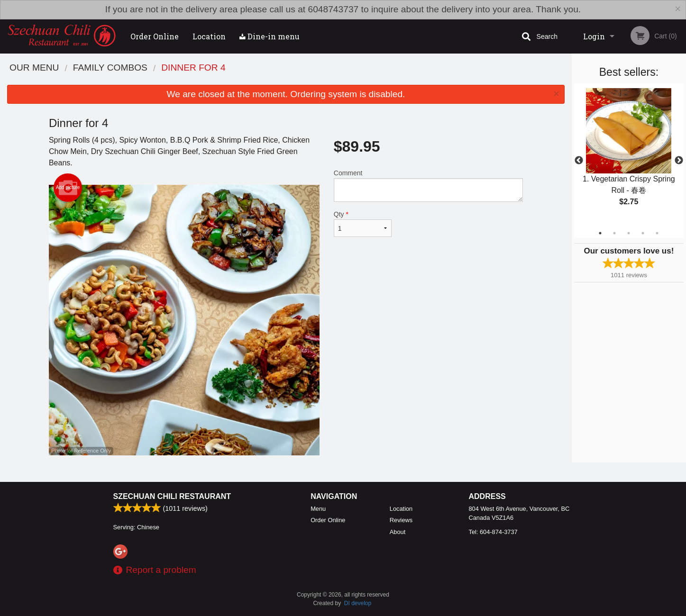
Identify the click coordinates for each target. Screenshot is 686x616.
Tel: (493, 532)
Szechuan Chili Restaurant (172, 496)
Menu (318, 509)
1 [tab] (600, 233)
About (398, 532)
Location (209, 36)
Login (594, 36)
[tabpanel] (629, 155)
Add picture (68, 188)
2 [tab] (614, 233)
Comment (428, 186)
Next (679, 161)
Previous (579, 161)
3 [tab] (629, 233)
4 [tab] (643, 233)
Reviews (401, 520)
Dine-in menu (270, 36)
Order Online (155, 36)
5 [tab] (657, 233)
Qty (363, 224)
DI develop (358, 603)
